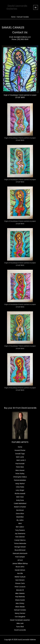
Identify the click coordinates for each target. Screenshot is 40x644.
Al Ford (20, 560)
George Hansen (20, 547)
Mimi (20, 524)
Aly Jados (20, 520)
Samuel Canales (20, 610)
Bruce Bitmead (20, 550)
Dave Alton (20, 514)
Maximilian (20, 517)
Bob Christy (20, 603)
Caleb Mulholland (20, 504)
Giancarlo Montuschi (20, 553)
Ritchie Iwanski (20, 494)
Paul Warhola (20, 597)
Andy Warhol (20, 484)
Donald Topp (20, 454)
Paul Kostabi (20, 464)
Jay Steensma (20, 534)
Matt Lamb (20, 457)
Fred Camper (20, 557)
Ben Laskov (20, 527)
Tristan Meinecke (20, 544)
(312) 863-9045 (23, 39)
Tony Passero (20, 530)
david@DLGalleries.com (22, 37)
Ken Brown (20, 510)
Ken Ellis (20, 573)
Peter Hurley (20, 474)
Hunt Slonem (20, 580)
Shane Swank (20, 600)
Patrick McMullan (20, 480)
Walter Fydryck (20, 577)
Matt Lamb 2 (21, 460)
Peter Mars (20, 467)
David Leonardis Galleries (17, 7)
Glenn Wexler (20, 607)
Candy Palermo (20, 540)
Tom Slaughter (20, 617)
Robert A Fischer (20, 507)
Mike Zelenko (20, 593)
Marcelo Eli (20, 590)
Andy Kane (20, 500)
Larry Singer (20, 490)
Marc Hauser (20, 470)
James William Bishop (20, 564)
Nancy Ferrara (20, 613)
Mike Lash (20, 623)
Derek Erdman (20, 570)
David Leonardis (20, 630)
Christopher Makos (20, 477)
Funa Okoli (20, 627)
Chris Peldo (20, 487)
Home (20, 447)
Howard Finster (20, 450)
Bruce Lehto (20, 567)
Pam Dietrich (20, 537)
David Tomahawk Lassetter (20, 620)
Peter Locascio (20, 587)
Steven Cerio (20, 583)
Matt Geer (20, 497)
